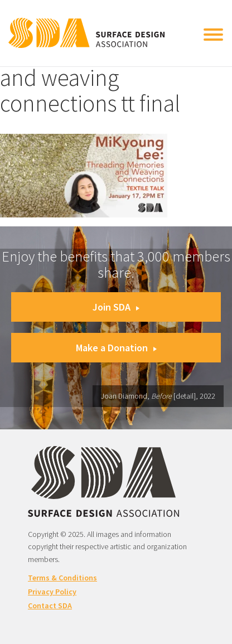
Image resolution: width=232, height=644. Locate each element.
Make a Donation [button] (116, 348)
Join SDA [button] (116, 307)
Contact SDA (50, 606)
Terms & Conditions (62, 578)
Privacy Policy (52, 592)
